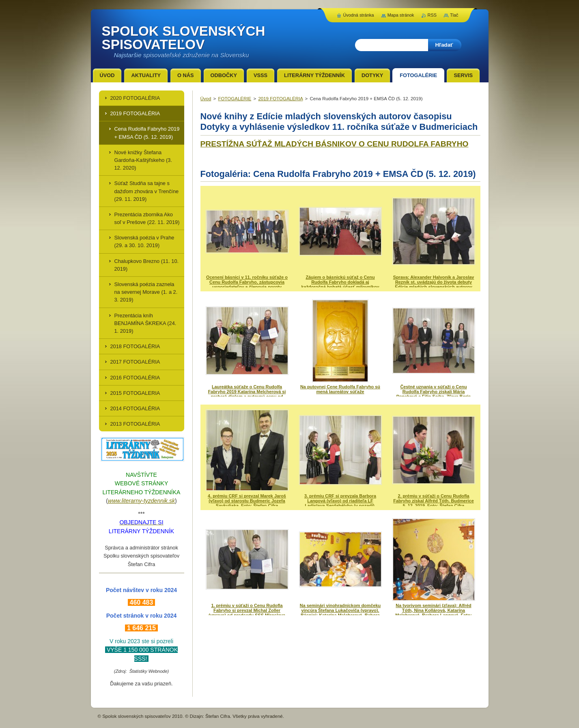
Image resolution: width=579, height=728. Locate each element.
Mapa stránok (401, 15)
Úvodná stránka (358, 15)
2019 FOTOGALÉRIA (280, 99)
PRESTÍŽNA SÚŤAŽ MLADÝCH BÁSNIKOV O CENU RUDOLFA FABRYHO (335, 144)
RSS (432, 15)
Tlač (454, 15)
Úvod (206, 99)
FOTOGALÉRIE (235, 99)
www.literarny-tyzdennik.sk (141, 501)
